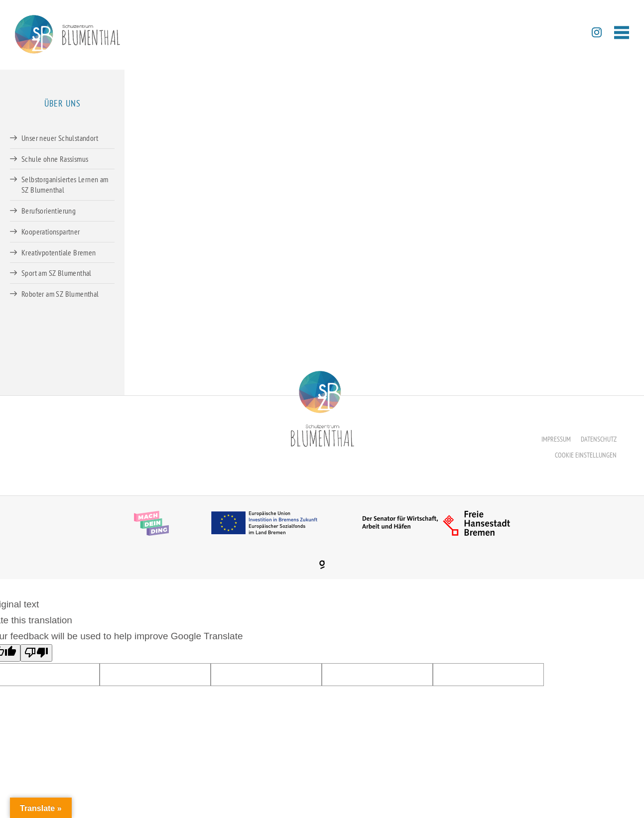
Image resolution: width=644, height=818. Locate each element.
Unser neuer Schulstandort (60, 138)
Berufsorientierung (49, 211)
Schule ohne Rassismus (55, 159)
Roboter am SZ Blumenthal (60, 294)
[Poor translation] (36, 653)
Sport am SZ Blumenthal (57, 273)
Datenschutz (599, 439)
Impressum (556, 439)
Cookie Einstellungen (586, 455)
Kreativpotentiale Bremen (59, 252)
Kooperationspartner (51, 232)
